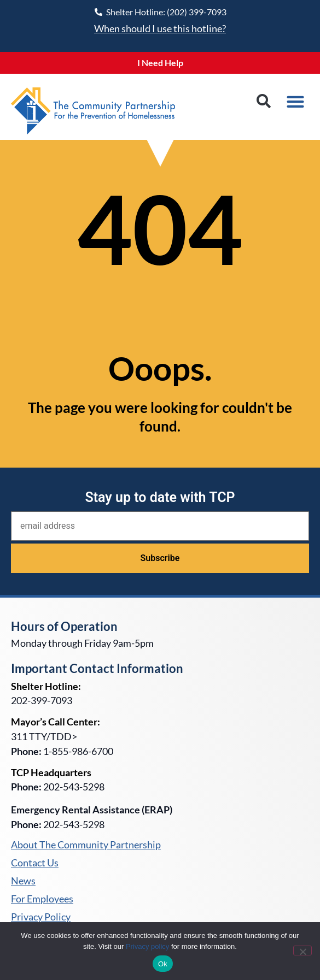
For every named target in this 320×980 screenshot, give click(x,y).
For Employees (42, 899)
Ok (163, 964)
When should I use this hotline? (160, 28)
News (23, 881)
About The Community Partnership (86, 845)
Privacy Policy (41, 917)
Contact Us (35, 863)
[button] (263, 101)
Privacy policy (147, 946)
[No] (302, 951)
